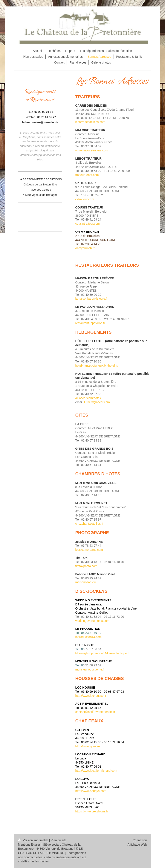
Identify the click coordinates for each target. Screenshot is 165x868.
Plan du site (59, 840)
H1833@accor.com (97, 402)
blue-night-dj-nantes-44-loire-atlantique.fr (102, 653)
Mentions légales (29, 845)
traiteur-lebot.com (87, 175)
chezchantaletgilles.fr (89, 524)
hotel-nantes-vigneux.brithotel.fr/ (97, 366)
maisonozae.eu (85, 582)
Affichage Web (137, 845)
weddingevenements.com (92, 621)
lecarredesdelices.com (90, 122)
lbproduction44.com (88, 637)
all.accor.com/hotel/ (88, 398)
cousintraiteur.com (87, 224)
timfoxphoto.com (86, 566)
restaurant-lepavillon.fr (90, 323)
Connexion (140, 840)
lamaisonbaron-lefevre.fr (91, 299)
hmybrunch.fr (86, 248)
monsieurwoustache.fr (90, 669)
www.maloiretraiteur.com (92, 150)
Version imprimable (34, 840)
